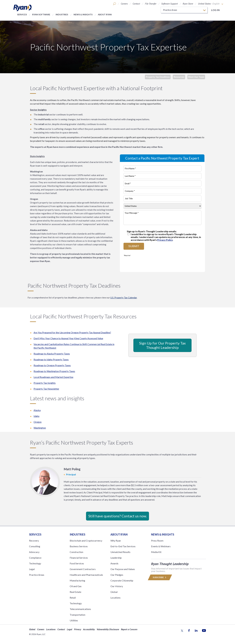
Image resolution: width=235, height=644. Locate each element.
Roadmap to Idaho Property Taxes (51, 359)
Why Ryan (116, 541)
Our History (117, 586)
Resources (179, 77)
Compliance (35, 558)
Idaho (36, 416)
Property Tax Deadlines (158, 77)
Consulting (35, 546)
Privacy (78, 629)
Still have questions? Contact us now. (118, 516)
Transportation (77, 615)
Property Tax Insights (45, 383)
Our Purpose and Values (123, 569)
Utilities (74, 620)
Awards (114, 563)
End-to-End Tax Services (123, 546)
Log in (215, 10)
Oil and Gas (76, 586)
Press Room (157, 541)
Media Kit (156, 552)
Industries (62, 14)
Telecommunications (80, 609)
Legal (32, 569)
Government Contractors (83, 569)
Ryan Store (188, 4)
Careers (124, 4)
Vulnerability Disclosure (108, 629)
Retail (73, 598)
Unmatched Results (120, 552)
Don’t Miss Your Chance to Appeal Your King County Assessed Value (68, 338)
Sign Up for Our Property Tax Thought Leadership (162, 345)
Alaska (37, 410)
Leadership (116, 558)
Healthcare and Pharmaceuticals (86, 575)
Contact (136, 4)
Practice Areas (37, 575)
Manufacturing (77, 580)
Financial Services (79, 558)
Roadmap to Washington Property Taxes (54, 371)
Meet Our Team (196, 77)
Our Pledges (117, 575)
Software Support (170, 4)
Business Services (79, 546)
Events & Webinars (161, 546)
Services (22, 14)
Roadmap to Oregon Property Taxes (52, 365)
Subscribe (160, 577)
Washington (40, 428)
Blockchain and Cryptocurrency (86, 541)
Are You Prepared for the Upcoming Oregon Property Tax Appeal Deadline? (72, 332)
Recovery (34, 541)
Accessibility (89, 629)
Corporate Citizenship (122, 580)
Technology (35, 563)
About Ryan (105, 14)
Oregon (38, 422)
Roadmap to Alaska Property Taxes (52, 354)
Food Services (77, 563)
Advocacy (34, 552)
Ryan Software (41, 14)
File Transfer (151, 4)
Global (114, 592)
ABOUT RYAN (119, 534)
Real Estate (75, 592)
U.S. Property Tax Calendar (124, 298)
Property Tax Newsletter (46, 389)
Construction (76, 552)
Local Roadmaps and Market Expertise (53, 377)
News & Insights (83, 14)
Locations (115, 598)
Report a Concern (129, 629)
